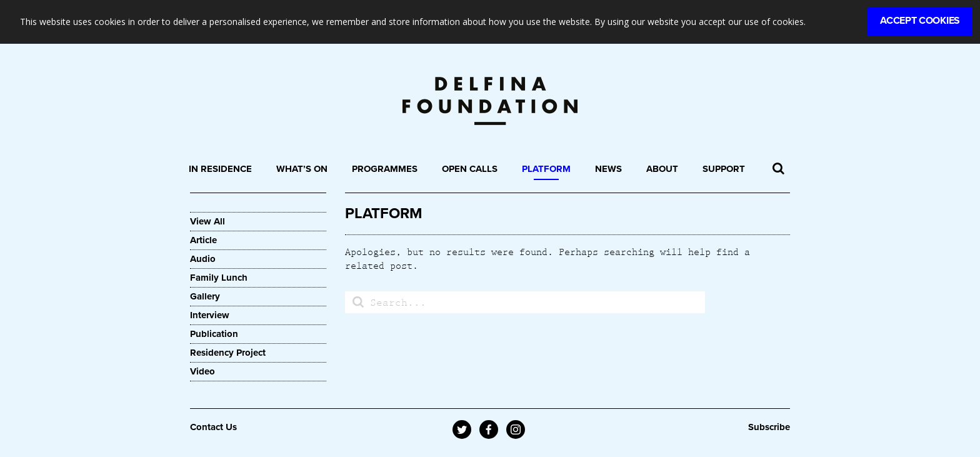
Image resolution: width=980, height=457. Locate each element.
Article (203, 240)
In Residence (220, 169)
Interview (210, 315)
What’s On (302, 169)
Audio (203, 259)
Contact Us (213, 427)
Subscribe (769, 427)
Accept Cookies (920, 21)
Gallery (205, 296)
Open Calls (470, 169)
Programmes (385, 169)
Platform (546, 169)
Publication (214, 334)
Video (202, 371)
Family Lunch (219, 278)
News (608, 169)
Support (724, 169)
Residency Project (228, 353)
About (662, 169)
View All (207, 221)
